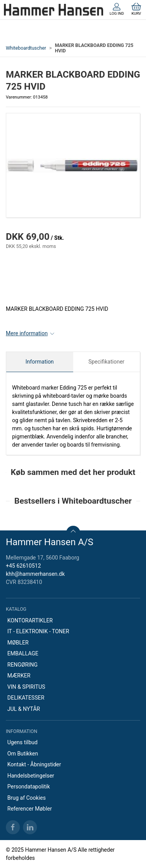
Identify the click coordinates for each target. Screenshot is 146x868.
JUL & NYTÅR (24, 709)
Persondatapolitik (29, 787)
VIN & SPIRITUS (26, 687)
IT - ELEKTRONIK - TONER (38, 631)
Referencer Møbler (30, 809)
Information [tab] (40, 362)
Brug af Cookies (27, 798)
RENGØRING (23, 665)
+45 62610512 (23, 566)
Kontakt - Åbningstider (34, 764)
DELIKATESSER (26, 698)
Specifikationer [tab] (106, 362)
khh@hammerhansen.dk (35, 574)
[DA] (54, 10)
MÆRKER (19, 676)
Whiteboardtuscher (26, 48)
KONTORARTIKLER (30, 620)
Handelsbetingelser (31, 776)
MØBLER (18, 643)
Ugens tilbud (23, 742)
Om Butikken (23, 754)
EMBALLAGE (23, 653)
